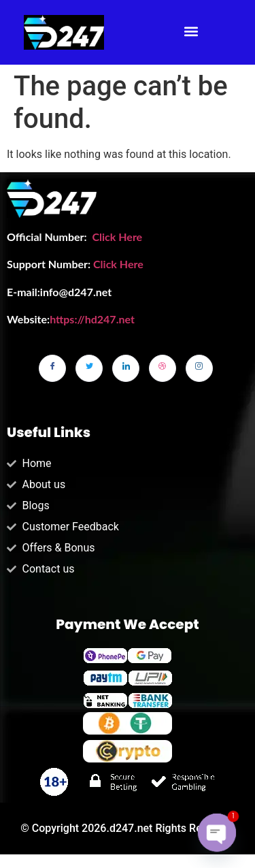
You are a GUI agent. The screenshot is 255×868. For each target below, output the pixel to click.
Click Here (117, 237)
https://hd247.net (92, 319)
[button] (191, 32)
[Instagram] (199, 368)
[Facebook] (52, 368)
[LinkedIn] (126, 368)
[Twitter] (89, 368)
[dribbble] (163, 368)
